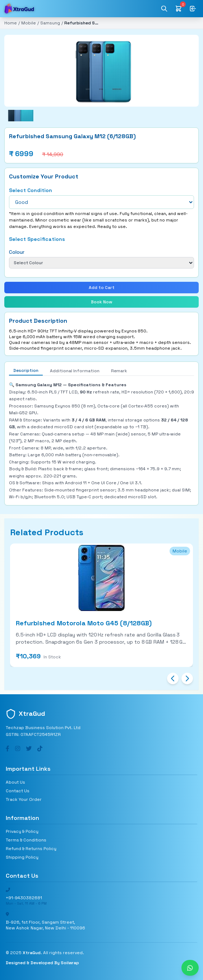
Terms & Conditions (26, 840)
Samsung (50, 23)
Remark (119, 371)
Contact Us (18, 791)
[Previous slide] (173, 678)
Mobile (29, 23)
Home (11, 23)
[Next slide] (187, 678)
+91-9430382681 (24, 898)
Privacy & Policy (22, 831)
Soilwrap (70, 963)
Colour (17, 252)
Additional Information (75, 371)
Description (26, 370)
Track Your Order (24, 799)
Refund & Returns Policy (31, 849)
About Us (15, 782)
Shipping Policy (22, 857)
